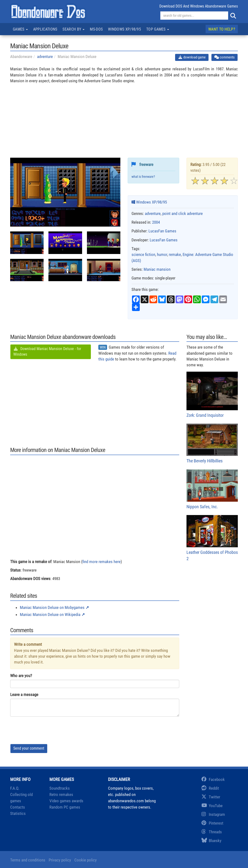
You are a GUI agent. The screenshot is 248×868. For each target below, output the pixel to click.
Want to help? (222, 29)
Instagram (213, 814)
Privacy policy (60, 860)
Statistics (18, 813)
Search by (74, 29)
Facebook (213, 779)
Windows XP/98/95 (124, 29)
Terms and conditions (28, 860)
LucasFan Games (162, 231)
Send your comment (29, 748)
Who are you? (21, 676)
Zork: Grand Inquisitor (212, 395)
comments (225, 57)
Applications (45, 29)
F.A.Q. (15, 788)
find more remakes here (101, 562)
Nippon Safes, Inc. (212, 489)
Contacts (18, 807)
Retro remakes (61, 794)
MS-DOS (96, 29)
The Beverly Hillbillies (212, 443)
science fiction (143, 254)
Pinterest (212, 823)
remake (175, 254)
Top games (158, 29)
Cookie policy (85, 860)
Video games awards (66, 801)
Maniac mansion (157, 269)
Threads (212, 832)
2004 (156, 222)
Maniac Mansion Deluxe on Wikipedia (50, 614)
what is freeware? (143, 177)
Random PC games (65, 807)
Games (20, 29)
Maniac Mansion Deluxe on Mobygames (52, 607)
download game (192, 57)
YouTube (212, 806)
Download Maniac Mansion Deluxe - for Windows (47, 352)
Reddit (210, 788)
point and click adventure (182, 213)
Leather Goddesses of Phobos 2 (212, 538)
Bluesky (211, 841)
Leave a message (24, 695)
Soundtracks (60, 788)
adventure (45, 57)
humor (162, 254)
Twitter (211, 797)
